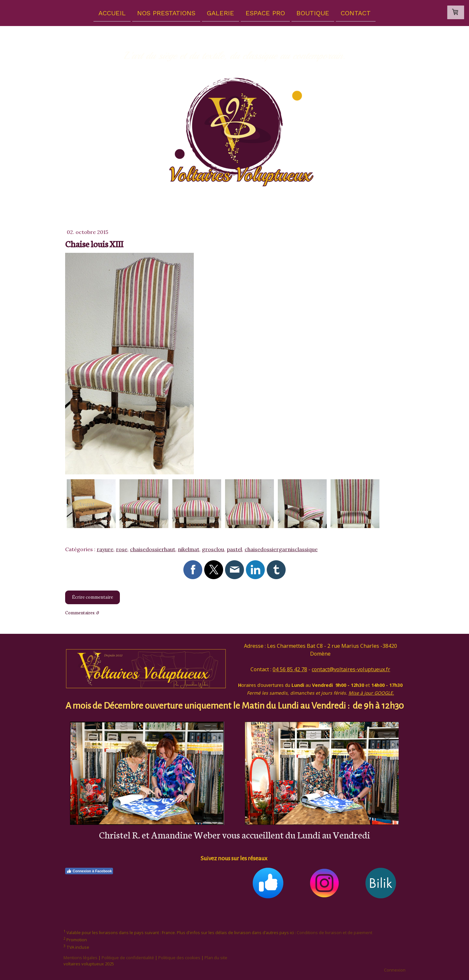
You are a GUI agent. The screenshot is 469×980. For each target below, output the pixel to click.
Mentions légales (80, 958)
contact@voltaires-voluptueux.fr (351, 669)
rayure (105, 549)
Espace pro (265, 13)
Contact (356, 13)
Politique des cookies (179, 958)
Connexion (395, 970)
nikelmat (189, 549)
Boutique (313, 13)
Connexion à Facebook (89, 871)
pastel (234, 549)
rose (122, 549)
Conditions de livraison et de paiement (334, 932)
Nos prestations (166, 13)
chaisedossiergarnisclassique (281, 549)
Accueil (112, 13)
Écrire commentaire (92, 597)
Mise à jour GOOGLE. (371, 693)
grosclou (213, 549)
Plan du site (216, 958)
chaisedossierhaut (153, 549)
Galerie (220, 13)
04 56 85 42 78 (290, 669)
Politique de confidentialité (128, 958)
